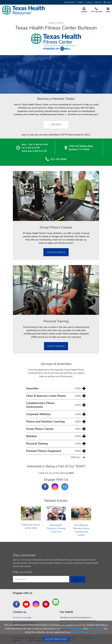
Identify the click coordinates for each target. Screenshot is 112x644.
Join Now (56, 125)
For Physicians (69, 2)
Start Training (56, 346)
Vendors (80, 2)
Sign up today (23, 572)
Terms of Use (96, 629)
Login (107, 2)
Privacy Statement (72, 629)
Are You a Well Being (56, 602)
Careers (89, 2)
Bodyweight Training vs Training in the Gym (56, 528)
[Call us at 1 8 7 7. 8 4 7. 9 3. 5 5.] (96, 10)
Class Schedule (56, 252)
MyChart (98, 2)
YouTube (27, 602)
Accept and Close (56, 639)
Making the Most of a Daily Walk (31, 526)
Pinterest (46, 602)
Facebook (46, 485)
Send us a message (22, 617)
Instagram (55, 485)
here (71, 473)
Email (65, 485)
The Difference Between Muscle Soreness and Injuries (81, 530)
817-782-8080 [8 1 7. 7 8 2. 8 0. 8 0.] (59, 159)
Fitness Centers (56, 23)
